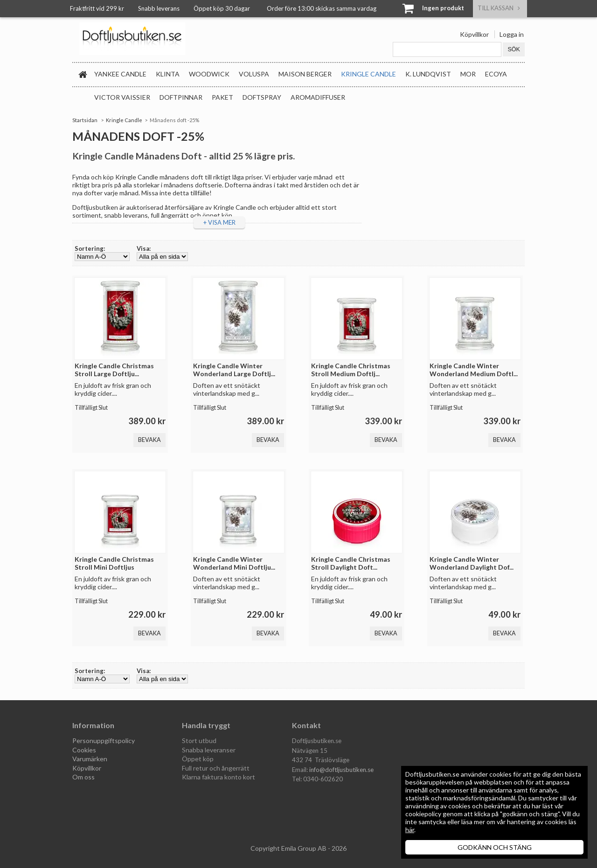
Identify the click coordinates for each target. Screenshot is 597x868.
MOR (468, 74)
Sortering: (90, 248)
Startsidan (85, 120)
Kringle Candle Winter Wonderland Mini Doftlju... (234, 563)
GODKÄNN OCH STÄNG (495, 847)
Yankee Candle (120, 74)
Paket (222, 97)
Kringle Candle (368, 74)
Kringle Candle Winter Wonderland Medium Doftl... (474, 370)
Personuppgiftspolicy (104, 741)
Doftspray (262, 97)
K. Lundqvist (428, 74)
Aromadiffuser (318, 97)
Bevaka (149, 440)
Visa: (144, 248)
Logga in (512, 34)
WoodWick (209, 74)
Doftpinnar (181, 97)
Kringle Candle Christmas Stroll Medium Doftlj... (351, 370)
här (410, 830)
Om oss (83, 777)
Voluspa (254, 74)
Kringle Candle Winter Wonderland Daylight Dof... (472, 563)
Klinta (168, 74)
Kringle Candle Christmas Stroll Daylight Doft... (351, 563)
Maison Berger (305, 74)
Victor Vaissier (122, 97)
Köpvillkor (474, 34)
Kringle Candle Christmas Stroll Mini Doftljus (114, 563)
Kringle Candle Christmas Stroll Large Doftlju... (114, 370)
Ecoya (496, 74)
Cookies (84, 750)
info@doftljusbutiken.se (341, 770)
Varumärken (90, 759)
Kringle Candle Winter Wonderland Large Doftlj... (234, 370)
